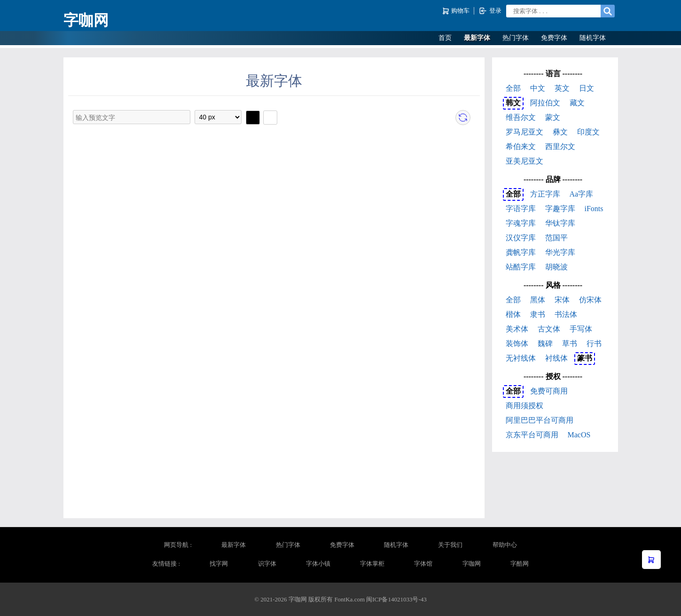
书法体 (566, 314)
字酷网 (520, 564)
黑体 (538, 300)
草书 (570, 344)
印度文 (588, 132)
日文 (587, 88)
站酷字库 (521, 267)
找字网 (219, 564)
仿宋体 (590, 300)
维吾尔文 (521, 117)
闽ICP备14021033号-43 (396, 599)
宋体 (562, 300)
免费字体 (554, 38)
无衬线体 (521, 358)
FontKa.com (349, 599)
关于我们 (450, 545)
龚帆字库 (521, 252)
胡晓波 (556, 267)
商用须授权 (524, 406)
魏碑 (545, 344)
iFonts (594, 209)
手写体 (581, 329)
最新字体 (477, 38)
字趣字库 (560, 209)
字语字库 (521, 209)
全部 (513, 88)
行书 (594, 344)
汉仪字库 (521, 238)
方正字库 (545, 194)
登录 (490, 11)
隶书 (538, 314)
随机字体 (593, 38)
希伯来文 (521, 146)
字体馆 (423, 564)
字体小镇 (318, 564)
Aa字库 (582, 194)
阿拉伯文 (545, 103)
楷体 (513, 314)
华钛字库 (560, 223)
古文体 (549, 329)
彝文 (560, 132)
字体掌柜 (372, 564)
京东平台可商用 (532, 435)
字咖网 (86, 20)
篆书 (585, 358)
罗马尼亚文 (524, 132)
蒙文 (553, 117)
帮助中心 (505, 545)
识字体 (267, 564)
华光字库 (560, 252)
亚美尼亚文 (524, 161)
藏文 (577, 103)
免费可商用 (549, 391)
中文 (538, 88)
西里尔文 (560, 146)
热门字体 (516, 38)
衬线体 (556, 358)
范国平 (556, 238)
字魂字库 (521, 223)
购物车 (457, 11)
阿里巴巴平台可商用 (540, 420)
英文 (562, 88)
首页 (445, 38)
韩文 (513, 103)
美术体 (517, 329)
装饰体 (517, 344)
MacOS (579, 435)
